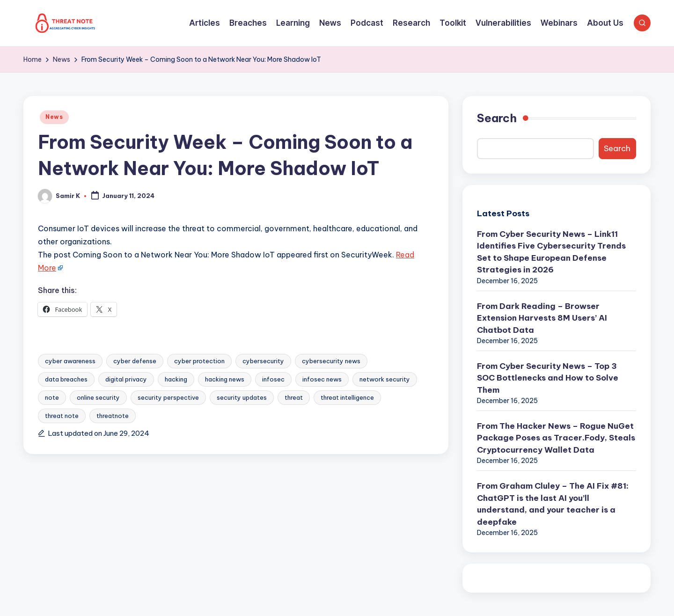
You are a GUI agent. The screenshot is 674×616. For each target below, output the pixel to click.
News (54, 117)
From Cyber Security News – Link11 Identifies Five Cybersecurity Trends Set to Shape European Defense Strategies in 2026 (551, 252)
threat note (62, 416)
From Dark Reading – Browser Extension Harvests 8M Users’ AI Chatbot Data (542, 318)
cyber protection (199, 361)
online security (98, 397)
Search (497, 118)
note (52, 397)
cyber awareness (70, 361)
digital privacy (126, 379)
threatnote (113, 416)
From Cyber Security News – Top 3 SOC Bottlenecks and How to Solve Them (548, 378)
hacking (176, 379)
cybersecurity (263, 361)
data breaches (66, 379)
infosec (273, 379)
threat (294, 397)
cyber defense (135, 361)
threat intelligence (347, 397)
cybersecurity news (331, 361)
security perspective (168, 397)
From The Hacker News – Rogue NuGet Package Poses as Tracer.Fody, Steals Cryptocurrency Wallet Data (556, 438)
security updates (242, 397)
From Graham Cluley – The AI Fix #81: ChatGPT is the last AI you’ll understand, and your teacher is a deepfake (553, 504)
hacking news (225, 379)
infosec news (322, 379)
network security (385, 379)
